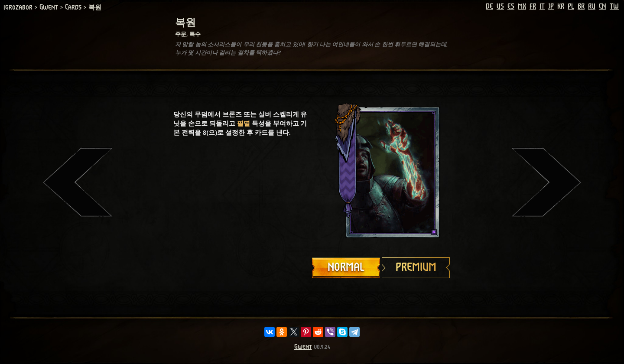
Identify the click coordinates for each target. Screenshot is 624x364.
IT (542, 6)
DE (489, 6)
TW (614, 6)
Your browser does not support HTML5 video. (381, 172)
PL (571, 6)
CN (603, 6)
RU (592, 6)
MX (522, 6)
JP (551, 6)
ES (511, 6)
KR (561, 6)
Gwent (303, 347)
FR (533, 6)
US (500, 6)
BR (581, 6)
